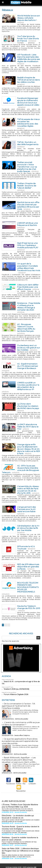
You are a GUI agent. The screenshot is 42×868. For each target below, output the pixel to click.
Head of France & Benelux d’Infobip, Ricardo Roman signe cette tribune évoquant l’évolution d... (25, 712)
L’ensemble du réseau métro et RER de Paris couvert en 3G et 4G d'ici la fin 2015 (28, 490)
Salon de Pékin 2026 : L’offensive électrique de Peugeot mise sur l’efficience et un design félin (21, 851)
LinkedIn (32, 784)
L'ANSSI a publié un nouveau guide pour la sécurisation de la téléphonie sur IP (28, 386)
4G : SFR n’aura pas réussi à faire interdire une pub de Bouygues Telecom (20, 469)
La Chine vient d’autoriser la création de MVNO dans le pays (28, 406)
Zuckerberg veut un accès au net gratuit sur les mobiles (29, 348)
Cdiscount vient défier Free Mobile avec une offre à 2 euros (28, 287)
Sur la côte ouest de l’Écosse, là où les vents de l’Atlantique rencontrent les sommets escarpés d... (18, 810)
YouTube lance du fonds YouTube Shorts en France (28, 39)
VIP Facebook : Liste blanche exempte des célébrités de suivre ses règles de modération (29, 58)
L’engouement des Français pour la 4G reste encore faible (26, 509)
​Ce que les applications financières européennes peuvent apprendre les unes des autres (20, 741)
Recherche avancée (10, 641)
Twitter (19, 784)
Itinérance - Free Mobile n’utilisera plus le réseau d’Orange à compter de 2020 (29, 307)
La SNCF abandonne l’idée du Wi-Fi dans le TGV (28, 427)
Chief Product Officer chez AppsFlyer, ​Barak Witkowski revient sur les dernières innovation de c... (26, 766)
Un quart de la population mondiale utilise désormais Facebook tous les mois (29, 267)
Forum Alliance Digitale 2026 (16, 694)
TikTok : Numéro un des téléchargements (28, 143)
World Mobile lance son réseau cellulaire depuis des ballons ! (29, 18)
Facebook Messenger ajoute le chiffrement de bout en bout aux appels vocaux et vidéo (28, 102)
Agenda (6, 676)
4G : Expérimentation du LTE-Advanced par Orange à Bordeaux (28, 366)
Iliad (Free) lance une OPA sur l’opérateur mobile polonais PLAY (28, 245)
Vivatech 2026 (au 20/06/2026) (16, 689)
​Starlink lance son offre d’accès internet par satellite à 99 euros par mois (28, 206)
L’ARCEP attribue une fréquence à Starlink (27, 224)
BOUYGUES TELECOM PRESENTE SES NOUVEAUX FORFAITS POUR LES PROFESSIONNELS (28, 587)
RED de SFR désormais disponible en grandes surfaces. (28, 567)
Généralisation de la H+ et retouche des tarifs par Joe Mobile (28, 528)
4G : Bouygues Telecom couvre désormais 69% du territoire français (26, 328)
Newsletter (21, 791)
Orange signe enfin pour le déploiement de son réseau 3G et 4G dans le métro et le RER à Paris (29, 449)
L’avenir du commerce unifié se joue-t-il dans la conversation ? (21, 723)
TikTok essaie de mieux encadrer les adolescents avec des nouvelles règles (28, 123)
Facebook (10, 784)
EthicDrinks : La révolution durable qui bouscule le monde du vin (18, 817)
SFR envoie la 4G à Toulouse (26, 548)
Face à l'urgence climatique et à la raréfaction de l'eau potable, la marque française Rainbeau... (19, 843)
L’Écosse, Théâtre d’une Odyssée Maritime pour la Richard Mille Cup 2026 (20, 806)
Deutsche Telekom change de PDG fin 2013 (29, 607)
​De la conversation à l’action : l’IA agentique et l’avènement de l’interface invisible (18, 706)
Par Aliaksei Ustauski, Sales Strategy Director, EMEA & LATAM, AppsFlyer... (26, 746)
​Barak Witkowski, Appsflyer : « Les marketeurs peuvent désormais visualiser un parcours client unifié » (19, 760)
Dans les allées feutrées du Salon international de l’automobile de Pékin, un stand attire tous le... (18, 856)
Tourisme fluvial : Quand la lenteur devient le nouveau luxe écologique (21, 828)
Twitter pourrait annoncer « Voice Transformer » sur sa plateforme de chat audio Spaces (27, 167)
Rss (24, 784)
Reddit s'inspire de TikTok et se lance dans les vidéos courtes (28, 80)
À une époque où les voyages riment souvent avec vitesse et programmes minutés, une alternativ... (21, 832)
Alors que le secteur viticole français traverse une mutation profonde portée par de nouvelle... (21, 821)
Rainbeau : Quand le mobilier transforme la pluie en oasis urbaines (20, 839)
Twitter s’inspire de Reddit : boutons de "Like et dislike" (27, 186)
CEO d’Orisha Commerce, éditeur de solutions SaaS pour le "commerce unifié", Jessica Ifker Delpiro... (26, 728)
